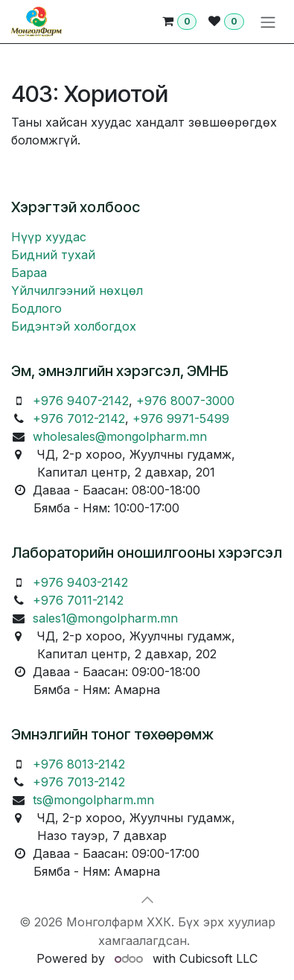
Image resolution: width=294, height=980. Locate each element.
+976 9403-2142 (80, 582)
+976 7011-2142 (78, 600)
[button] (147, 900)
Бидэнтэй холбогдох (74, 326)
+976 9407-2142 (81, 401)
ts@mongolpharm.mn (93, 800)
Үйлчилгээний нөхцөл (77, 290)
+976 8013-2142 (79, 764)
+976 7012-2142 (79, 419)
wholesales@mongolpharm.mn (120, 436)
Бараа (29, 273)
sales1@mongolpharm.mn (105, 618)
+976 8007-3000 (185, 401)
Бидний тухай (53, 255)
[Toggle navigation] (268, 22)
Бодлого (36, 308)
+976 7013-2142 (79, 782)
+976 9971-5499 (181, 419)
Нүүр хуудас (49, 237)
